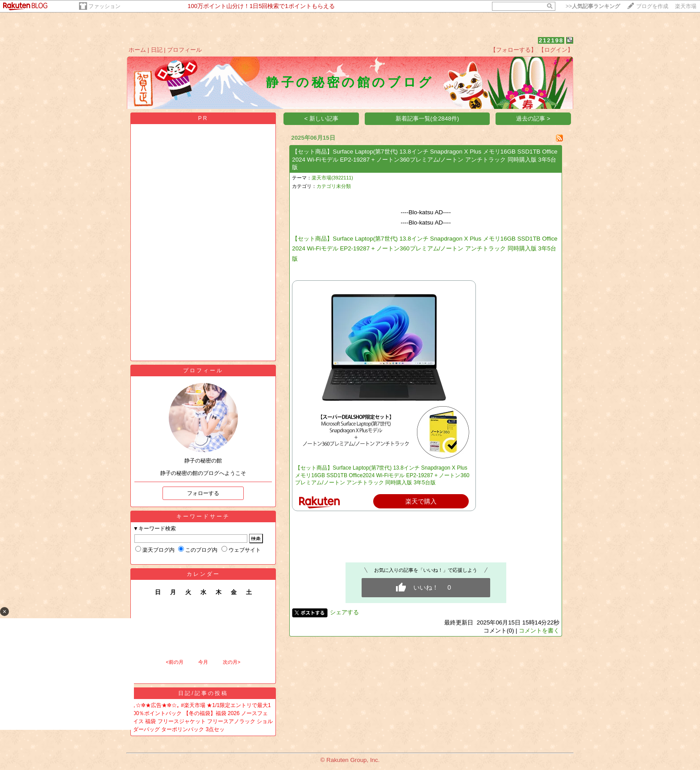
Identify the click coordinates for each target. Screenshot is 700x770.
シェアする (344, 612)
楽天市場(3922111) (332, 178)
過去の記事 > (533, 119)
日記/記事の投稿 (203, 693)
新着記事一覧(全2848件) (427, 119)
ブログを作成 (652, 6)
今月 (203, 662)
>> (593, 6)
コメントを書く (539, 631)
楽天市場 (686, 6)
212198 (551, 40)
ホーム (137, 50)
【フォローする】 (513, 50)
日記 (157, 50)
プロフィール (184, 50)
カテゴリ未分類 (334, 186)
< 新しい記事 (322, 119)
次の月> (231, 662)
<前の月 (174, 662)
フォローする (203, 493)
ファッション (104, 6)
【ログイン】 (556, 50)
